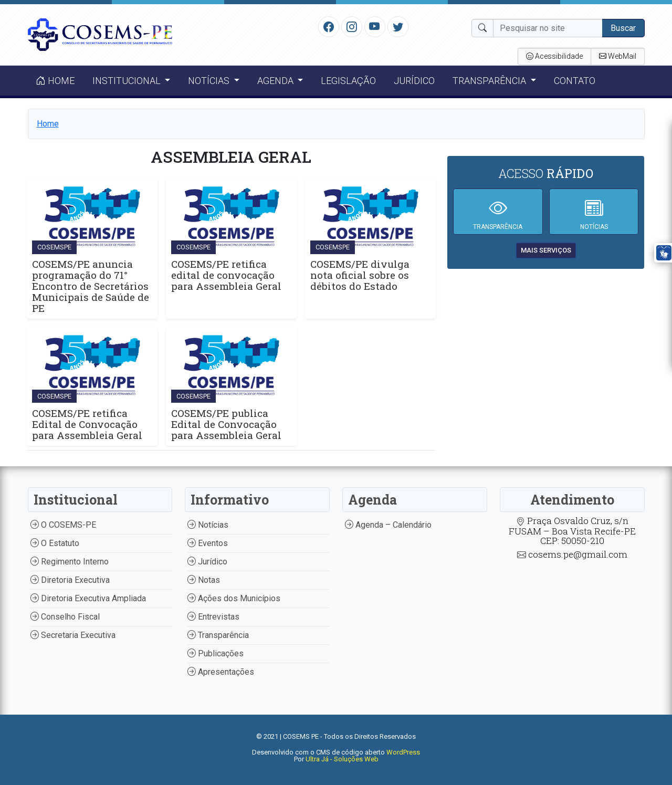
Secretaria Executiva (73, 635)
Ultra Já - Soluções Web (342, 759)
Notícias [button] (210, 81)
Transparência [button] (490, 81)
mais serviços (546, 250)
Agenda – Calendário (388, 525)
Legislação (348, 81)
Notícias (208, 525)
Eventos (208, 543)
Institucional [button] (128, 81)
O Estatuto (55, 543)
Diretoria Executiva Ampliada (88, 598)
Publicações (216, 653)
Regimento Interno (70, 562)
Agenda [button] (276, 81)
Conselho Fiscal (65, 617)
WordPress (403, 752)
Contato (575, 81)
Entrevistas (213, 617)
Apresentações (221, 672)
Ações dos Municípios (234, 598)
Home (55, 81)
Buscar (623, 28)
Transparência (218, 635)
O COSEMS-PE (63, 525)
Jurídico (414, 81)
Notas (204, 580)
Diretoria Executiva (70, 580)
